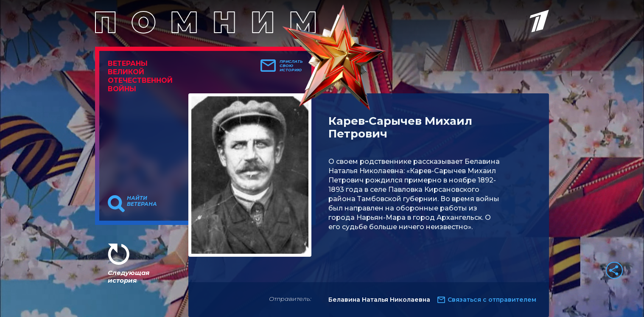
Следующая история (129, 276)
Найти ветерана (142, 201)
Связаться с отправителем (492, 300)
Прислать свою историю (291, 66)
